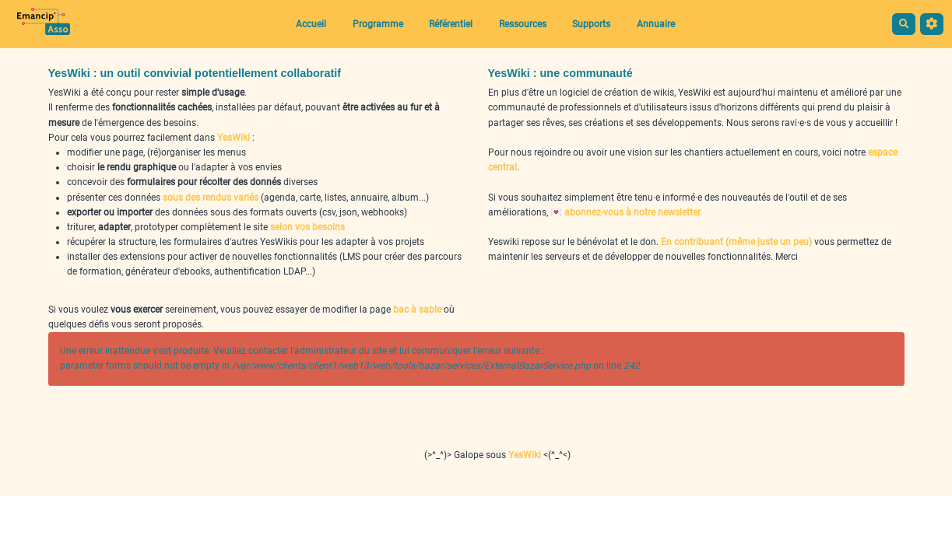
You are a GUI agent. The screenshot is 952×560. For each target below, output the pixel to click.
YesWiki (234, 138)
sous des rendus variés (211, 198)
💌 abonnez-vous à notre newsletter (625, 212)
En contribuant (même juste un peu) (736, 242)
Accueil (311, 24)
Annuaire (656, 24)
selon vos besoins (307, 227)
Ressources (523, 24)
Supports (591, 24)
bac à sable (417, 310)
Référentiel (451, 24)
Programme (378, 24)
